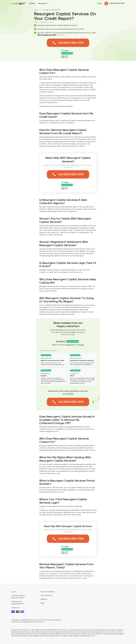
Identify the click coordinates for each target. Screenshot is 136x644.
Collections (37, 10)
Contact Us (16, 608)
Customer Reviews (48, 592)
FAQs (42, 603)
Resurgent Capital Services (52, 10)
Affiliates (44, 599)
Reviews (32, 3)
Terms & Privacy (47, 596)
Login (13, 592)
